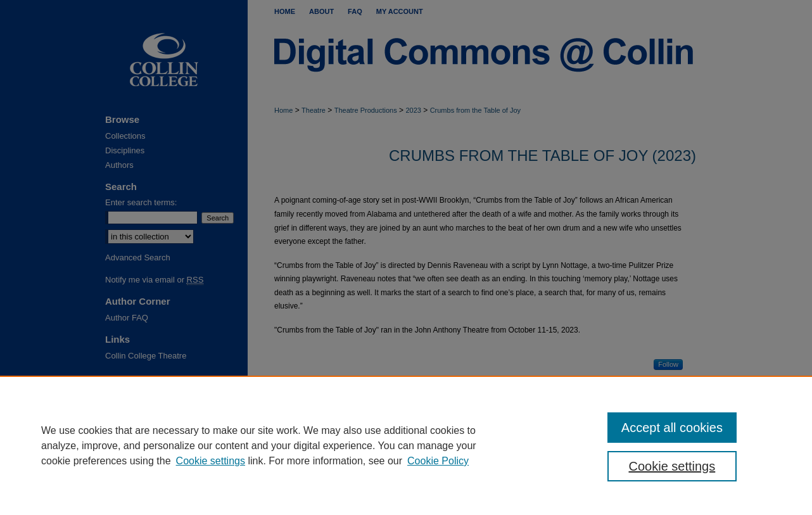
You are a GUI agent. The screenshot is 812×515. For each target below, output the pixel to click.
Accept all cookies (672, 428)
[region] (406, 445)
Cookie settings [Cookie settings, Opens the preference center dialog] (672, 466)
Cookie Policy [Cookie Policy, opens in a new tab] (438, 461)
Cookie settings (211, 461)
